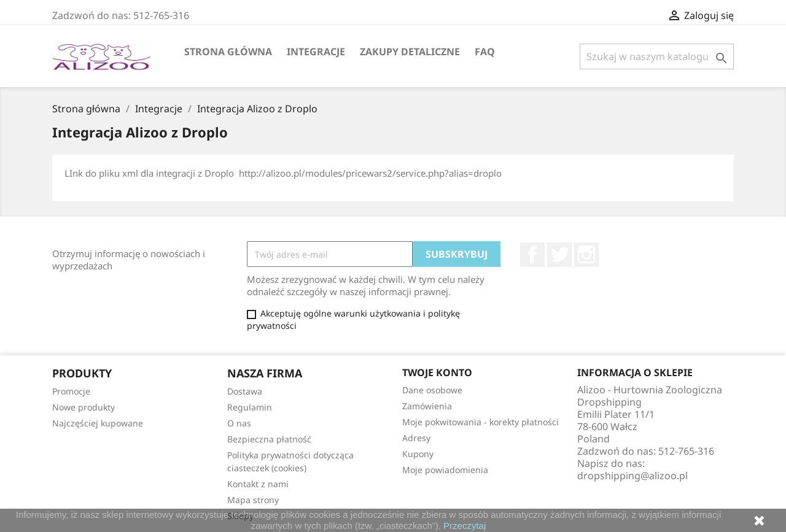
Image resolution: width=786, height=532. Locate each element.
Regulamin (250, 407)
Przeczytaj (465, 526)
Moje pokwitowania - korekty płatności (481, 422)
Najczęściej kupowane (98, 423)
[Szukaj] (657, 56)
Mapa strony (253, 500)
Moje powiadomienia (445, 470)
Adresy (416, 438)
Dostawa (245, 391)
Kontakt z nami (258, 484)
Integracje (316, 52)
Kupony (418, 454)
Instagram (586, 255)
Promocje (71, 391)
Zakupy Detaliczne (410, 52)
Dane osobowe (432, 390)
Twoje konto (437, 372)
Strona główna (228, 52)
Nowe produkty (84, 407)
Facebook (532, 255)
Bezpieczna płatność (269, 439)
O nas (239, 423)
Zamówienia (427, 406)
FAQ (485, 52)
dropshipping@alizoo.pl (632, 476)
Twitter (559, 255)
